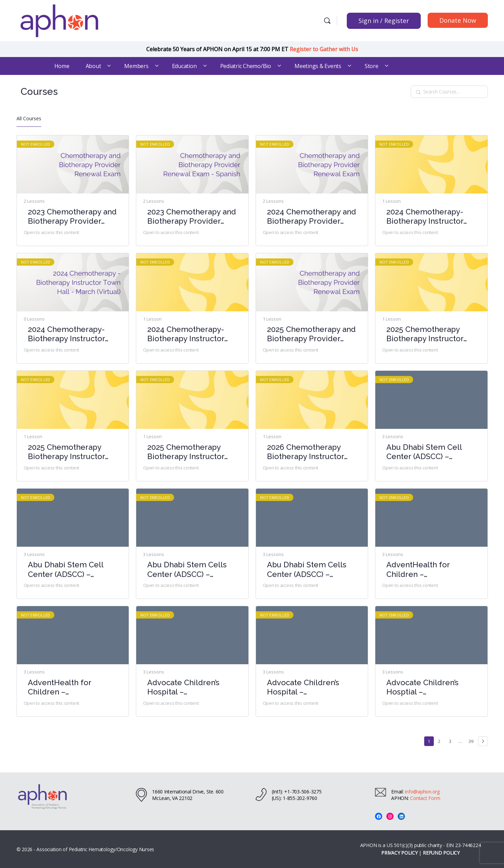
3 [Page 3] (452, 740)
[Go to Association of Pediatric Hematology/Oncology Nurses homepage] (60, 20)
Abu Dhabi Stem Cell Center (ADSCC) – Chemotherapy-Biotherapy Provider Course (424, 452)
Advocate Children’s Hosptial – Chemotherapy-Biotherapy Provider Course (423, 687)
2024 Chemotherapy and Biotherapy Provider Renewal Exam (312, 217)
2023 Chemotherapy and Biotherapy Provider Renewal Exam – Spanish (192, 217)
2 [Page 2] (441, 740)
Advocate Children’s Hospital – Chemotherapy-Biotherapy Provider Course (184, 687)
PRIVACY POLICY (399, 853)
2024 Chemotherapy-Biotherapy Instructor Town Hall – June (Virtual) (425, 217)
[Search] (327, 21)
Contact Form (425, 798)
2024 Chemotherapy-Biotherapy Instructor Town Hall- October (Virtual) (186, 334)
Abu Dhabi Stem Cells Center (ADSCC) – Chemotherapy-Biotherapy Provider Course (187, 570)
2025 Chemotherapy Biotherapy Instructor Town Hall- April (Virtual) (431, 334)
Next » (483, 741)
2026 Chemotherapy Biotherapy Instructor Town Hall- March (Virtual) (305, 452)
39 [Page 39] (472, 740)
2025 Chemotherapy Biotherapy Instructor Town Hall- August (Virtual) (66, 452)
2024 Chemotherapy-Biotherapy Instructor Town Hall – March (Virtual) (66, 334)
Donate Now (458, 20)
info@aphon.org (422, 792)
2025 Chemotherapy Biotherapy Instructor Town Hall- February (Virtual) (186, 452)
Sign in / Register (384, 21)
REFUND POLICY (441, 853)
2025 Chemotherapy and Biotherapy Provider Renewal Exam (311, 334)
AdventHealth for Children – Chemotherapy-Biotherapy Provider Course (423, 570)
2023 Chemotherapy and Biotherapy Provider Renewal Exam (72, 217)
